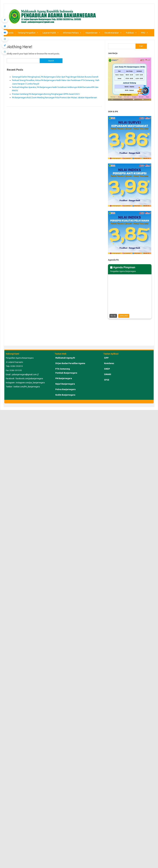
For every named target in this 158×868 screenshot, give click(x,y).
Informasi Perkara (72, 33)
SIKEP (107, 369)
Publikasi (131, 33)
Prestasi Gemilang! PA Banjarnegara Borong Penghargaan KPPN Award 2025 (46, 94)
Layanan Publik (51, 33)
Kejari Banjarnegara (65, 384)
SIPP (106, 358)
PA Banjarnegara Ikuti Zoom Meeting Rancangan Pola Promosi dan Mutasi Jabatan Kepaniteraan (55, 98)
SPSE (107, 380)
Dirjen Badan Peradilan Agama (70, 363)
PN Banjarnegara (64, 378)
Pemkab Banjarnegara (66, 373)
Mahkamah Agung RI (65, 358)
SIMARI (108, 374)
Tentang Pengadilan (28, 33)
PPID (145, 33)
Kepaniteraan (93, 33)
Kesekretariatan (113, 33)
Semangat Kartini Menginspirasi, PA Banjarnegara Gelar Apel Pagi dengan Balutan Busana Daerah (55, 77)
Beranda (10, 33)
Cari (141, 46)
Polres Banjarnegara (65, 389)
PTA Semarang (63, 369)
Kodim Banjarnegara (65, 395)
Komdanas (109, 363)
